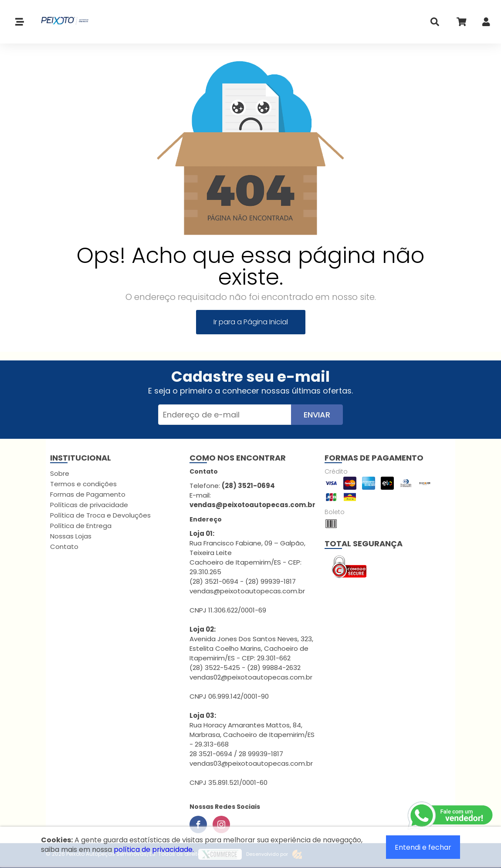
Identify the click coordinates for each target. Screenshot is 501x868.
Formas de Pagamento (88, 494)
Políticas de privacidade (89, 505)
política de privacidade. (154, 849)
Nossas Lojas (71, 536)
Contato (64, 547)
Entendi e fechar (423, 847)
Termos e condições (83, 484)
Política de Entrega (81, 526)
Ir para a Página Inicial (251, 322)
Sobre (60, 473)
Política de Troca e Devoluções (100, 515)
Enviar (317, 415)
